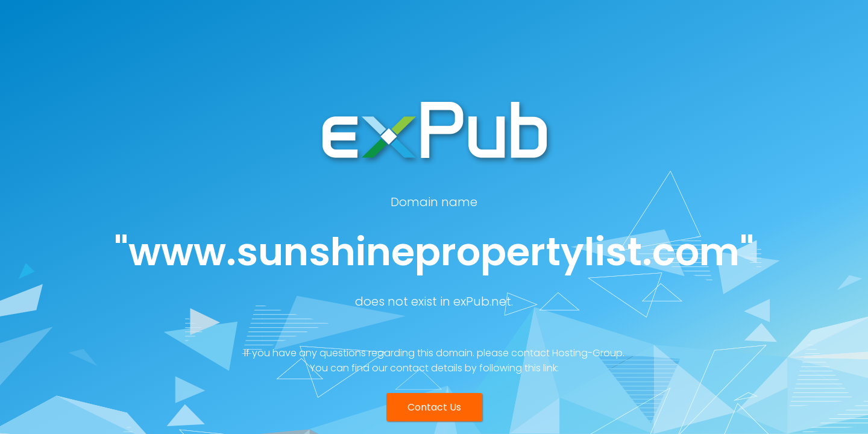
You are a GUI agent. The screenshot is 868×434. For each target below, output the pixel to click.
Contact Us (434, 407)
